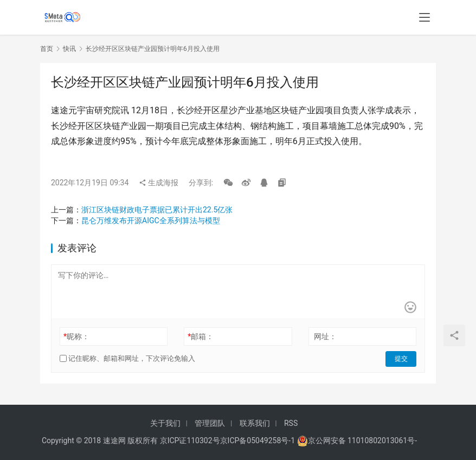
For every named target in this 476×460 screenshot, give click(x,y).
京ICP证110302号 (190, 440)
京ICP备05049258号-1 (259, 440)
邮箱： (201, 336)
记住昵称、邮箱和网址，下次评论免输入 (127, 358)
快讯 (69, 49)
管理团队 (210, 423)
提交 (401, 359)
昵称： (76, 336)
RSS (291, 423)
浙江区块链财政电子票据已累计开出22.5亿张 (157, 210)
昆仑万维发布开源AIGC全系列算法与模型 (151, 221)
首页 (47, 49)
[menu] (424, 17)
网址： (325, 336)
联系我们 (255, 423)
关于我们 (165, 423)
